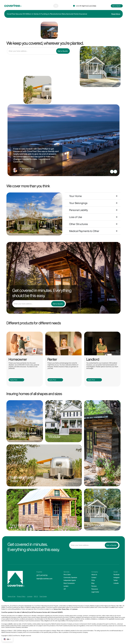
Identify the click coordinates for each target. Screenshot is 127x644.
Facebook (116, 575)
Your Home (75, 196)
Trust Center (43, 596)
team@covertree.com (44, 579)
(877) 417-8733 (42, 575)
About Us (94, 575)
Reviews (94, 586)
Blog (93, 583)
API (65, 589)
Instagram (116, 577)
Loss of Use (76, 217)
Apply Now (14, 380)
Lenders (66, 586)
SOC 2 (36, 596)
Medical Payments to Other (84, 231)
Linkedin (116, 583)
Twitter (116, 580)
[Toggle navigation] (56, 6)
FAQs (93, 580)
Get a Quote (116, 6)
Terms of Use (11, 596)
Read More (116, 14)
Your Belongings (78, 203)
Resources (95, 589)
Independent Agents (70, 580)
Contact (94, 577)
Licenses (30, 596)
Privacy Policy (21, 596)
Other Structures (78, 224)
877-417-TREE (91, 6)
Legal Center (95, 592)
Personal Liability (79, 210)
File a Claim (67, 575)
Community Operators (70, 577)
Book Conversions (69, 583)
